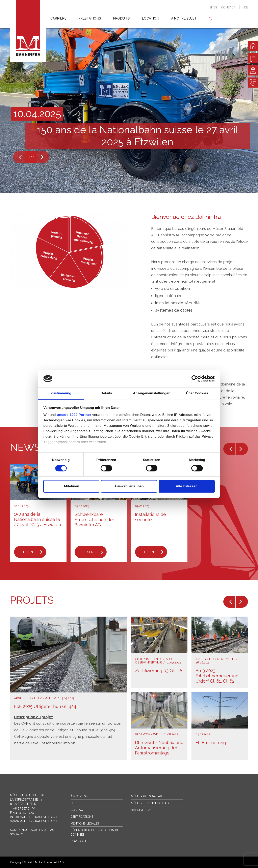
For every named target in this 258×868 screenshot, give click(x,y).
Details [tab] (106, 393)
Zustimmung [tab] (61, 393)
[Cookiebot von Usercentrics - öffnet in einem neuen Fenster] (197, 379)
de (246, 7)
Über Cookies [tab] (197, 393)
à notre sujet (184, 18)
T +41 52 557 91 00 (23, 808)
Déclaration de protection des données (96, 832)
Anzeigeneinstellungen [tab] (152, 393)
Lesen (28, 552)
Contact (78, 810)
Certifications (82, 817)
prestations (90, 18)
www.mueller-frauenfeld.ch (33, 821)
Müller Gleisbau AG (147, 796)
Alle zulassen (187, 486)
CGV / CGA (79, 841)
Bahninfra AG (142, 810)
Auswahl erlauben (129, 486)
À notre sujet (82, 796)
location (150, 18)
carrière (58, 18)
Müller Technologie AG (150, 803)
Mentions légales (85, 823)
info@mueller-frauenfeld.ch (33, 817)
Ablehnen (71, 486)
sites (213, 7)
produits (121, 18)
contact (228, 7)
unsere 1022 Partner (74, 415)
